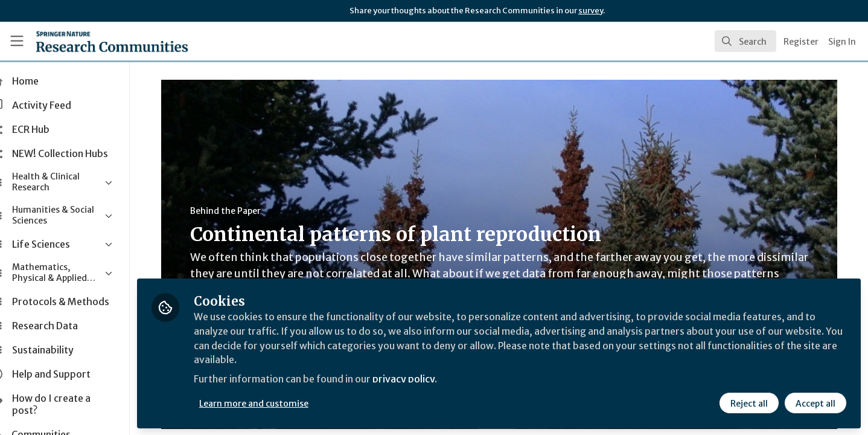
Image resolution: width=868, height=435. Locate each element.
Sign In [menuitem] (842, 42)
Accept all (815, 403)
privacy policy (430, 379)
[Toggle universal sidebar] (17, 41)
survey (591, 11)
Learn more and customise (279, 403)
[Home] (96, 41)
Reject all (748, 403)
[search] (745, 41)
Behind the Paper (238, 211)
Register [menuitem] (801, 42)
